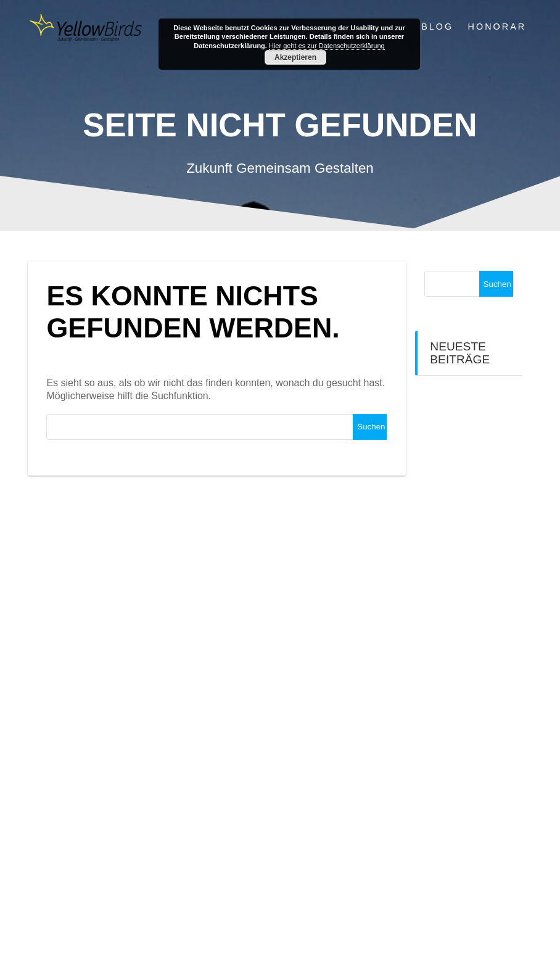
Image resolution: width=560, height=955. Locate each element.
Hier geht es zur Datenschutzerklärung (327, 46)
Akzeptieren (295, 57)
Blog (437, 27)
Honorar (497, 27)
